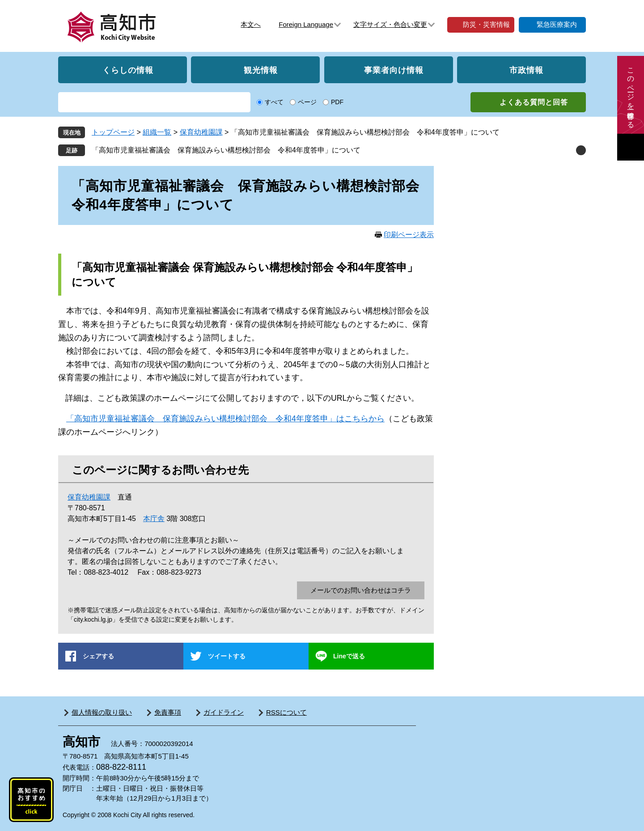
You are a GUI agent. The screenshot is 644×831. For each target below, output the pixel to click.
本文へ (251, 24)
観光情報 (261, 70)
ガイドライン (224, 712)
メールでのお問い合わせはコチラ (361, 590)
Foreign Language (306, 24)
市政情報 (526, 70)
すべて (274, 102)
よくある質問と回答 (534, 102)
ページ (307, 102)
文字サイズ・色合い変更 (390, 24)
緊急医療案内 (557, 24)
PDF (337, 102)
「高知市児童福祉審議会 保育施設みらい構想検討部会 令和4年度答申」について (226, 150)
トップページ (113, 132)
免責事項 (168, 712)
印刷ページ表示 (409, 235)
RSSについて (286, 712)
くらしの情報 (128, 70)
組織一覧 (157, 132)
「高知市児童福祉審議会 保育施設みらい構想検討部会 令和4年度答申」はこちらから (225, 419)
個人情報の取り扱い (102, 712)
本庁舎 (154, 519)
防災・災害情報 (486, 24)
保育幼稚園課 (201, 132)
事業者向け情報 (394, 70)
